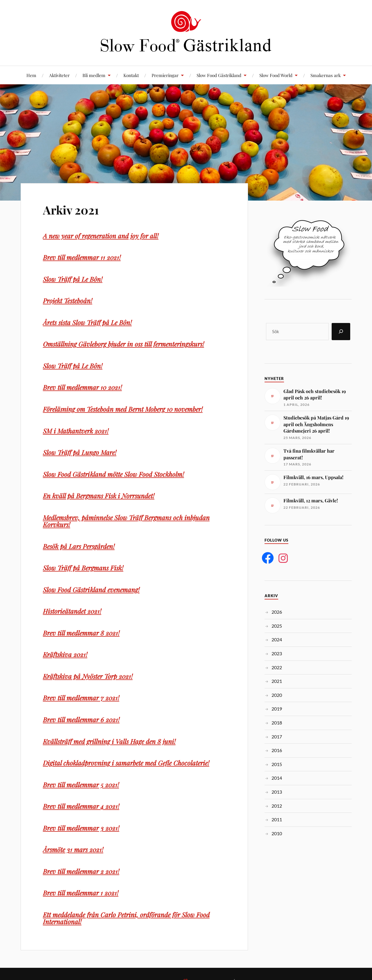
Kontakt (131, 75)
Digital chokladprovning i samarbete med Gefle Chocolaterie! (128, 763)
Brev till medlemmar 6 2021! (82, 720)
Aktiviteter (59, 75)
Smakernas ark (326, 75)
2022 (277, 667)
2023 (277, 653)
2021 (277, 681)
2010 (277, 833)
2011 (277, 819)
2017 (277, 737)
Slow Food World (276, 75)
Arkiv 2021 (74, 209)
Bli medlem (94, 75)
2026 (277, 612)
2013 (277, 792)
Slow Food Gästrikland (219, 75)
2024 (277, 639)
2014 (277, 778)
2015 (277, 764)
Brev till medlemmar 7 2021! (82, 698)
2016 (277, 750)
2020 (277, 695)
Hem (31, 75)
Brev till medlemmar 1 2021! (82, 893)
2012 (277, 806)
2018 (277, 723)
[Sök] (341, 332)
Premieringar (165, 75)
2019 (277, 709)
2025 (277, 626)
